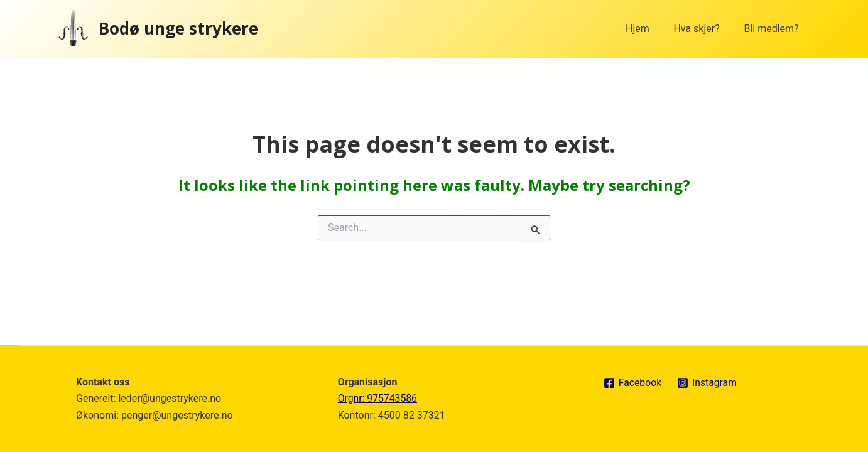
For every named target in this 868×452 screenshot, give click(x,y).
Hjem (648, 29)
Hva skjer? (703, 29)
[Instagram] (708, 383)
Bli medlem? (773, 29)
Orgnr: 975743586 (378, 398)
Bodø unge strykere (178, 28)
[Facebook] (632, 383)
